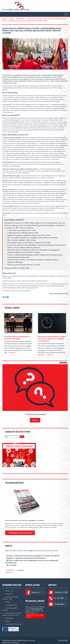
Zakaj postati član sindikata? (35, 414)
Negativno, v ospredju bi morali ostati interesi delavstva (26, 558)
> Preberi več (12, 352)
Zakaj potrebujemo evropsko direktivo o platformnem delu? (12, 614)
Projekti (6, 602)
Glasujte (9, 570)
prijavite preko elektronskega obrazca (35, 616)
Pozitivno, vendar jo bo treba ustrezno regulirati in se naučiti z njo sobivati (33, 556)
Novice (12, 19)
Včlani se (35, 420)
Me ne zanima (11, 565)
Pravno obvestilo (14, 643)
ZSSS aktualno (20, 19)
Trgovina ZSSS (8, 594)
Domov (5, 19)
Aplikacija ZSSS (8, 591)
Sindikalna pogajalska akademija (10, 609)
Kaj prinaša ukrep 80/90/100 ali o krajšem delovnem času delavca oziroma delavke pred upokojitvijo (52, 339)
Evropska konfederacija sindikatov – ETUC (10, 598)
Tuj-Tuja (6, 621)
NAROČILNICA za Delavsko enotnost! (20, 533)
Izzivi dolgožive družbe (10, 605)
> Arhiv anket (9, 573)
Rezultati (20, 570)
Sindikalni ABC (8, 618)
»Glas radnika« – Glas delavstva (12, 624)
